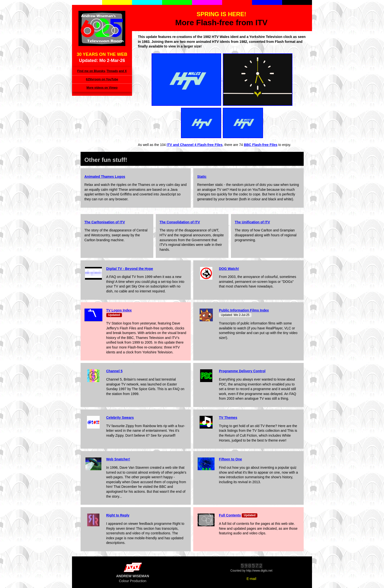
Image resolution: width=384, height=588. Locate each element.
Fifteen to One (230, 459)
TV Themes (228, 418)
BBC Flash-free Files (261, 145)
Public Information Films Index (244, 310)
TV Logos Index (119, 310)
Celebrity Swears (120, 418)
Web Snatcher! (118, 459)
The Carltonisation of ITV (105, 222)
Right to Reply (118, 515)
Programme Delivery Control (242, 371)
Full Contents (230, 515)
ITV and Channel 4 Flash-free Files (195, 145)
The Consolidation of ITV (180, 222)
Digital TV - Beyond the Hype (130, 269)
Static (202, 177)
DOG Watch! (229, 269)
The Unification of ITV (252, 222)
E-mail (252, 579)
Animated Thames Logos (105, 177)
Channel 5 (114, 371)
